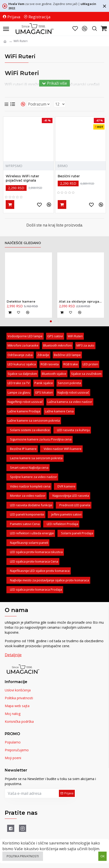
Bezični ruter (69, 176)
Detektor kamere (21, 301)
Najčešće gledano (23, 243)
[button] (51, 321)
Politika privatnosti (23, 856)
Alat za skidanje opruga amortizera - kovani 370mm (81, 301)
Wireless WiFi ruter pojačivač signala (22, 178)
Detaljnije (13, 655)
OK (103, 856)
